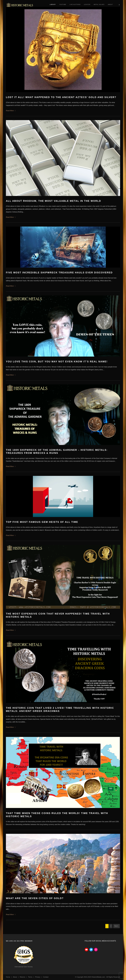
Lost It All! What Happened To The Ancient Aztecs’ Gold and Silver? (61, 97)
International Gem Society (24, 967)
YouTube (63, 4)
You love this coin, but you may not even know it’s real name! (57, 362)
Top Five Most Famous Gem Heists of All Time (42, 522)
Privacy (38, 977)
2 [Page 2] (111, 926)
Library (53, 4)
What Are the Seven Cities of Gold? (35, 898)
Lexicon (87, 4)
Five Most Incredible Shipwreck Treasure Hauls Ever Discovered (59, 273)
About (110, 4)
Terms (30, 977)
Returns (23, 977)
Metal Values (99, 4)
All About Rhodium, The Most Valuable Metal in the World (53, 201)
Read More (10, 111)
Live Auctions (75, 4)
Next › (117, 926)
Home (8, 977)
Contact (46, 977)
